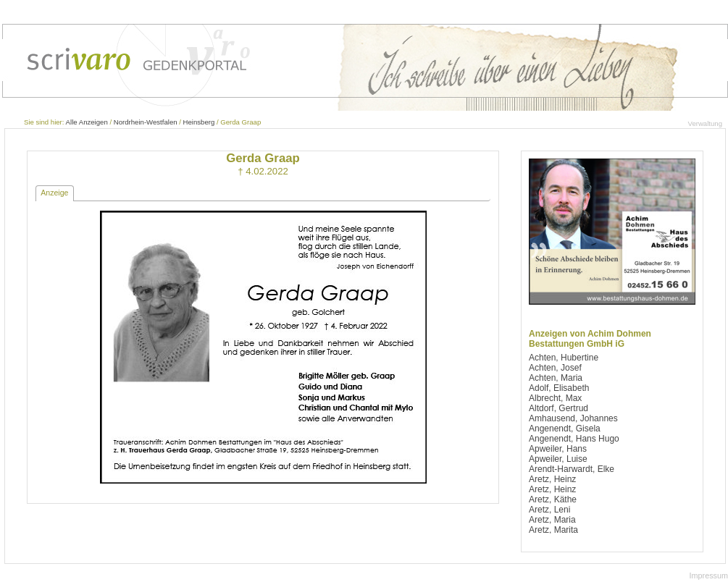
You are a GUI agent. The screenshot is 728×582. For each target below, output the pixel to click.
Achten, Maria (556, 378)
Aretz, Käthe (553, 499)
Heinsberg (199, 122)
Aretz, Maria (552, 520)
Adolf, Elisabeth (559, 388)
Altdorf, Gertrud (558, 408)
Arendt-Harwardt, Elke (572, 469)
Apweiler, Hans (558, 449)
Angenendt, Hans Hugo (574, 439)
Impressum (709, 575)
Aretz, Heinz (552, 479)
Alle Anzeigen (87, 122)
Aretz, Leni (549, 510)
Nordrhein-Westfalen (146, 122)
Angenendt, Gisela (565, 429)
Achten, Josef (555, 368)
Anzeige (54, 193)
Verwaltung (705, 123)
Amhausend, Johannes (573, 418)
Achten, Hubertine (564, 358)
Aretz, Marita (553, 530)
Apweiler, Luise (558, 459)
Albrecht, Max (555, 398)
